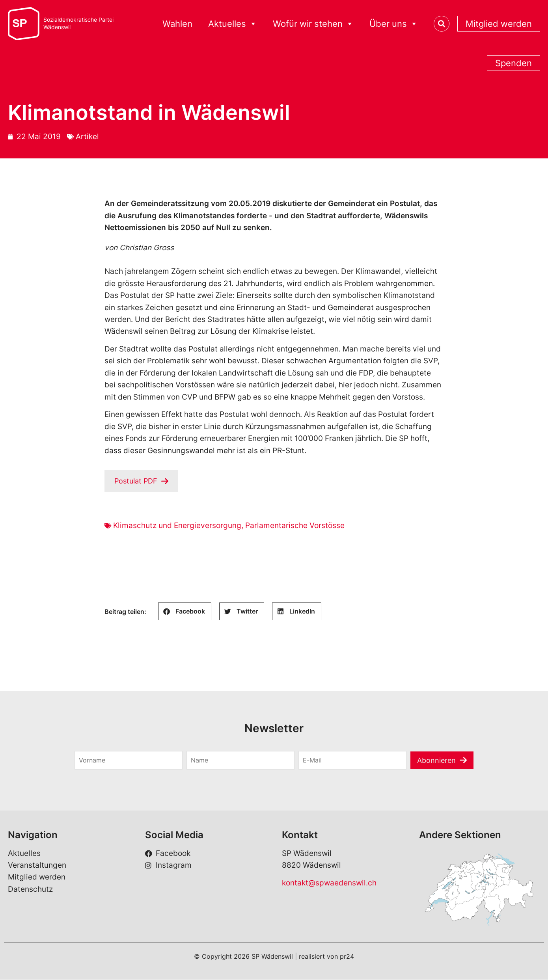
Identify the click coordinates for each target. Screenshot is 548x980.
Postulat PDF (137, 481)
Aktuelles (24, 854)
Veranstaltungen (37, 866)
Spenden (514, 63)
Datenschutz (30, 890)
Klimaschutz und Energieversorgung (177, 526)
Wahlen (177, 24)
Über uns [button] (394, 24)
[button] (185, 612)
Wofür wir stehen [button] (313, 24)
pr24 (347, 957)
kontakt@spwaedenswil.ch (329, 883)
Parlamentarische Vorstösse (295, 526)
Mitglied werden (499, 24)
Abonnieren (437, 760)
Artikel (87, 137)
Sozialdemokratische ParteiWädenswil (78, 23)
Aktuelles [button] (233, 24)
